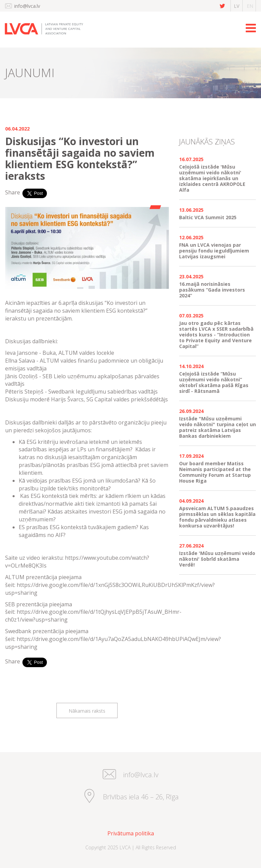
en (250, 6)
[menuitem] (130, 834)
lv (237, 6)
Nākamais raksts (87, 711)
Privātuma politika (131, 833)
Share (13, 192)
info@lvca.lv (27, 6)
